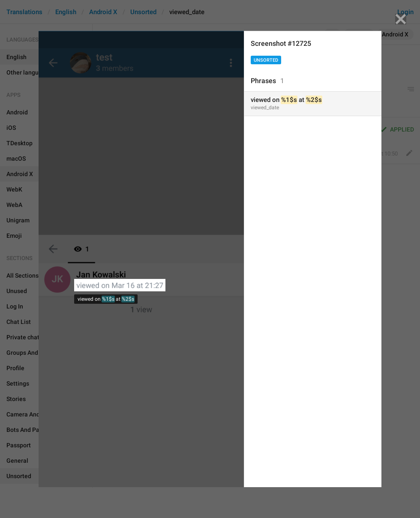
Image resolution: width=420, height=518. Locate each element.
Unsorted (266, 60)
